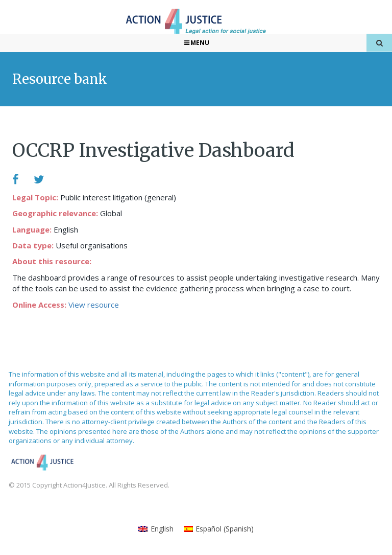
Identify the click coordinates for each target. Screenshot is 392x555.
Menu (196, 43)
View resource (94, 305)
